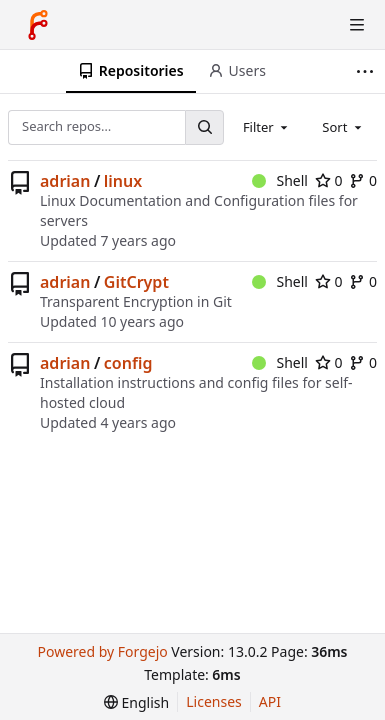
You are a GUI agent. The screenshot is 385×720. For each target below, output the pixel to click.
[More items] (367, 71)
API (270, 701)
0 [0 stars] (329, 180)
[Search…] (204, 127)
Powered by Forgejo (102, 651)
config (128, 363)
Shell (280, 180)
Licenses (214, 701)
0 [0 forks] (363, 180)
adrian (65, 181)
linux (123, 181)
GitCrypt (136, 282)
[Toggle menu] (357, 25)
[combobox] (267, 127)
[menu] (136, 702)
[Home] (38, 25)
